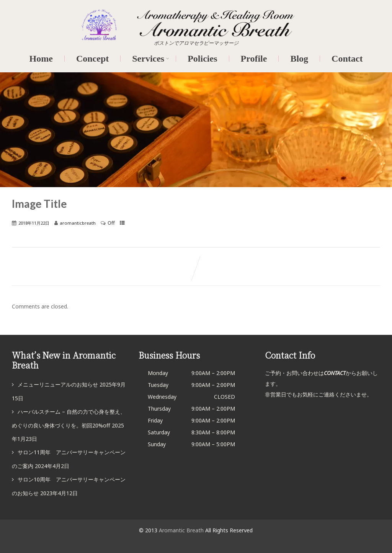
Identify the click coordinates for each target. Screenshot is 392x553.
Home (41, 59)
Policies (202, 59)
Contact (347, 59)
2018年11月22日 (34, 223)
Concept (92, 59)
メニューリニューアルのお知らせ (58, 384)
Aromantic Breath (182, 530)
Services (151, 59)
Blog (299, 59)
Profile (254, 59)
